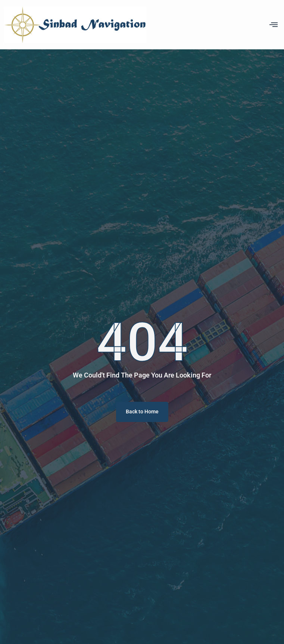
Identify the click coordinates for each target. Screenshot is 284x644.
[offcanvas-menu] (274, 25)
